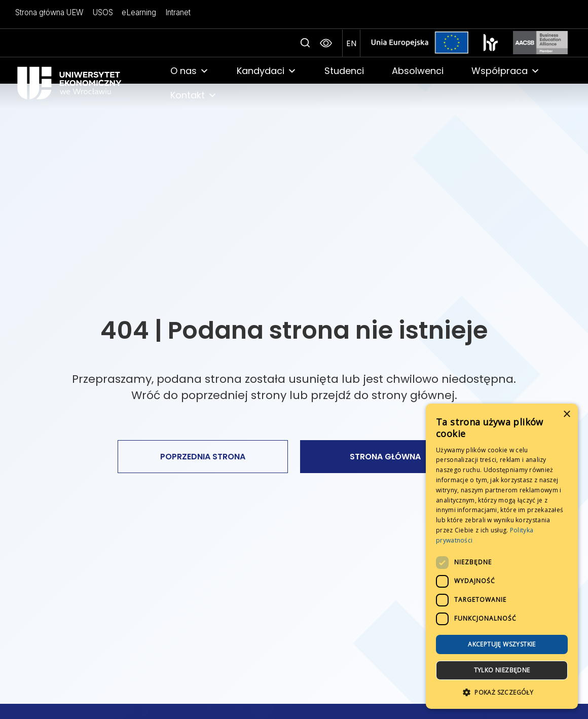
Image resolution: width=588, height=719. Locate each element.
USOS (101, 12)
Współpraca (506, 71)
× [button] (566, 415)
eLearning (136, 12)
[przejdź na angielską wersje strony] (351, 43)
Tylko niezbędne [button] (502, 670)
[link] (83, 83)
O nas (190, 71)
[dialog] (502, 556)
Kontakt (194, 95)
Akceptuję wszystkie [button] (502, 644)
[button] (502, 693)
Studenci (344, 71)
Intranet (174, 12)
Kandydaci (267, 71)
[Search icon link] (305, 43)
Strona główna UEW (49, 12)
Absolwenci (418, 71)
